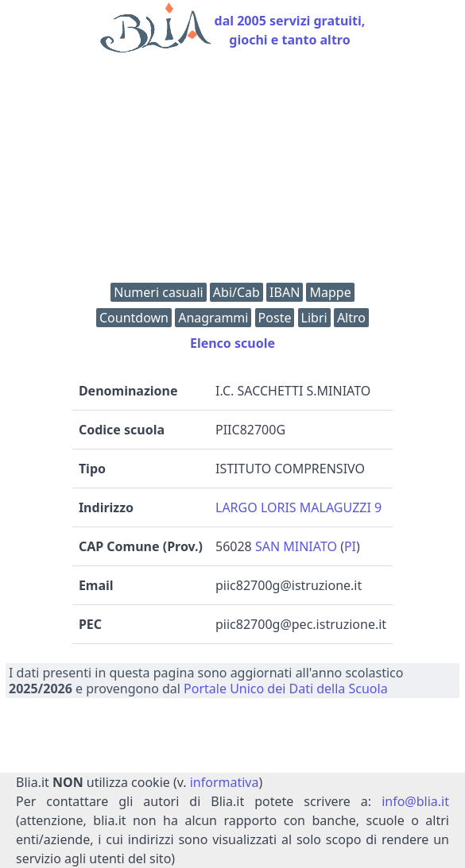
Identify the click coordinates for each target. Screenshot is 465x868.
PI (350, 546)
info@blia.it (415, 801)
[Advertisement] (232, 172)
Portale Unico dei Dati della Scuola (286, 689)
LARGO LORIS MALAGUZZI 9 (298, 507)
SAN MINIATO (296, 546)
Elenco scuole (232, 343)
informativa (225, 782)
